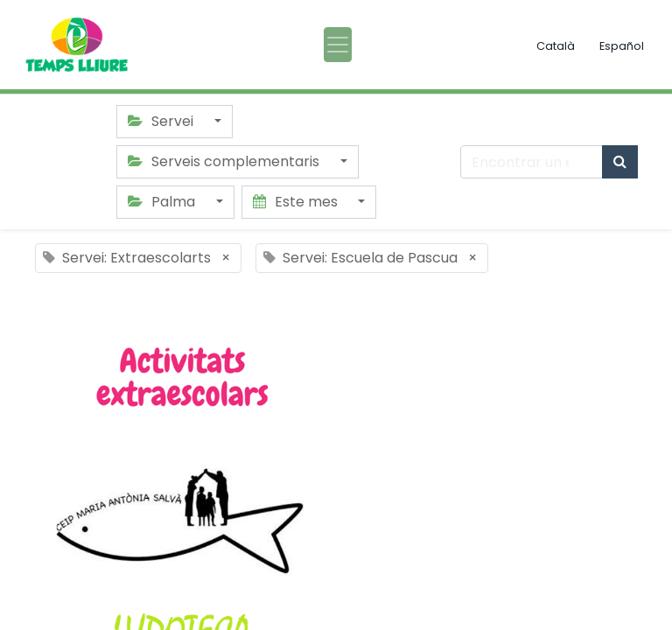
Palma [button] (163, 202)
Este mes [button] (297, 202)
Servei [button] (162, 121)
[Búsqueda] (620, 162)
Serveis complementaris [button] (225, 161)
